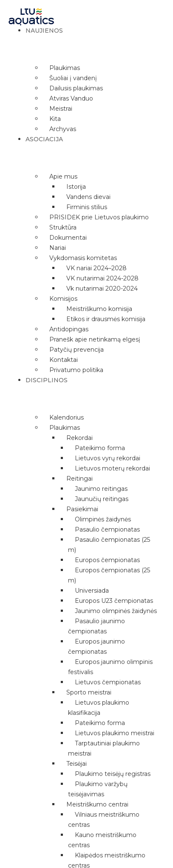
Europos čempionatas (107, 560)
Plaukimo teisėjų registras (113, 774)
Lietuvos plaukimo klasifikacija (99, 708)
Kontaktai (64, 360)
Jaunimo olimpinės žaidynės (116, 611)
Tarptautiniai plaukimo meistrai (104, 748)
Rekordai (79, 438)
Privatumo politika (76, 370)
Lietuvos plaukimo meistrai (115, 733)
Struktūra (63, 227)
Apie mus (63, 176)
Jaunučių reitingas (102, 499)
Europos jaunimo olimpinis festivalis (110, 667)
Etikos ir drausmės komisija (106, 319)
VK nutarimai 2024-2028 (102, 278)
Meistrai (61, 109)
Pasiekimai (82, 509)
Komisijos (63, 299)
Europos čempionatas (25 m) (109, 575)
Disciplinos (47, 380)
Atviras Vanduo (71, 98)
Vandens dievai (88, 197)
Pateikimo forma (100, 448)
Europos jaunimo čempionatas (96, 647)
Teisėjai (77, 764)
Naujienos (44, 31)
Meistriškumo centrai (97, 804)
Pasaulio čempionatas (107, 529)
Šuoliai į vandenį (73, 78)
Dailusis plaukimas (76, 88)
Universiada (92, 591)
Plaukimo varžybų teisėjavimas (98, 789)
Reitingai (79, 479)
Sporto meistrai (89, 692)
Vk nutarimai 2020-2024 (102, 288)
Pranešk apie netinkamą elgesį (95, 339)
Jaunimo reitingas (101, 489)
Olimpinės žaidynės (103, 519)
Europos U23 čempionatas (114, 601)
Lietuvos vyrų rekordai (108, 458)
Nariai (58, 248)
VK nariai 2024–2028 (96, 268)
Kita (55, 119)
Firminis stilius (87, 207)
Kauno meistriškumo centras (102, 840)
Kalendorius (67, 417)
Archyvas (63, 129)
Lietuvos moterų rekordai (112, 468)
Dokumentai (68, 238)
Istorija (76, 187)
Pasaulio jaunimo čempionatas (96, 626)
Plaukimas (65, 68)
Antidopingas (69, 329)
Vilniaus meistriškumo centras (104, 820)
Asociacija (44, 139)
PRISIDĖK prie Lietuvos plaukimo (99, 217)
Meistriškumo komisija (99, 309)
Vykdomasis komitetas (83, 258)
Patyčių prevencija (77, 350)
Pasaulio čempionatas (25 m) (109, 545)
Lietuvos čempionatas (108, 682)
